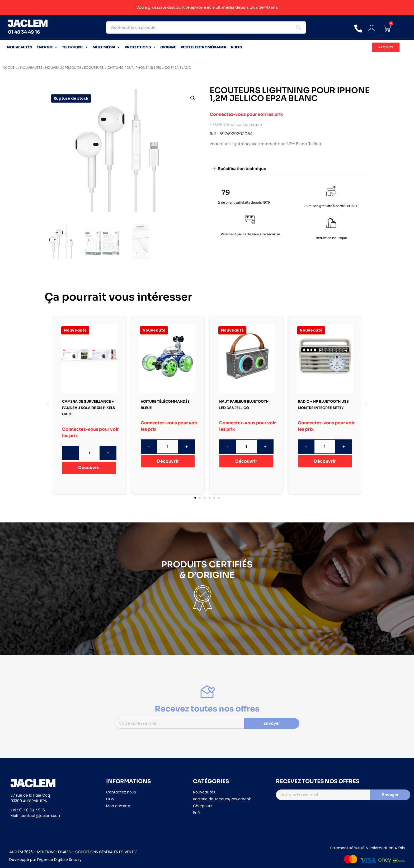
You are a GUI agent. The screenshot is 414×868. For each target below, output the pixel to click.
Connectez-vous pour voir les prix (246, 114)
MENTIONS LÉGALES (53, 852)
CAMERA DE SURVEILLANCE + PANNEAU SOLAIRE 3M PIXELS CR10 (89, 408)
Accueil (10, 68)
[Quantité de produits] (89, 453)
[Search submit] (299, 27)
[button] (193, 98)
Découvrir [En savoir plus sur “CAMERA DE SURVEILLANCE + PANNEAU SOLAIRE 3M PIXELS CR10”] (89, 468)
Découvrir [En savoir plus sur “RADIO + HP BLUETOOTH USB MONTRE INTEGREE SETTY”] (325, 461)
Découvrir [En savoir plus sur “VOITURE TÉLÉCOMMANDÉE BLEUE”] (168, 461)
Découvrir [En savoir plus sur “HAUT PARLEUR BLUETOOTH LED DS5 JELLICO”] (246, 461)
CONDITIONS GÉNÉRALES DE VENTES (106, 852)
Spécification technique (242, 169)
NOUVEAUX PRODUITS (63, 68)
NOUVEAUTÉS (31, 68)
